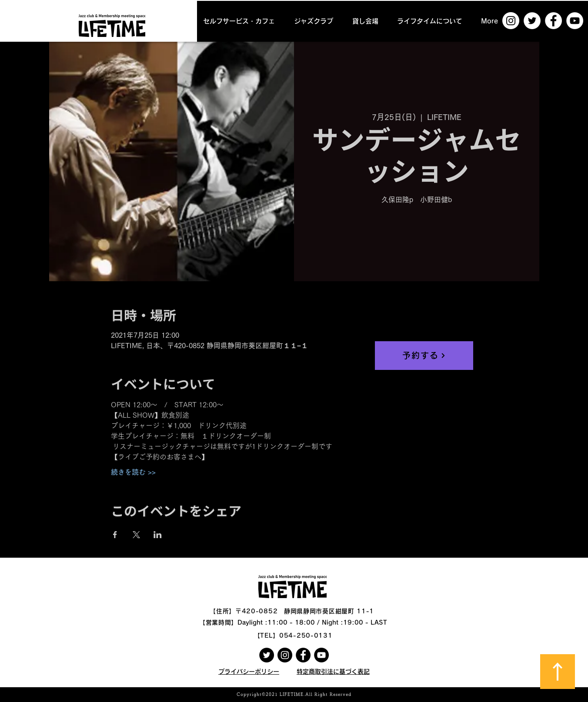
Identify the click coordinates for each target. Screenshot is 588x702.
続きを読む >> (133, 472)
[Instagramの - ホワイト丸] (511, 21)
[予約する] (424, 356)
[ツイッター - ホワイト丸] (532, 21)
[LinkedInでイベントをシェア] (158, 535)
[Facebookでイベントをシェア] (115, 535)
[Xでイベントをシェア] (136, 535)
